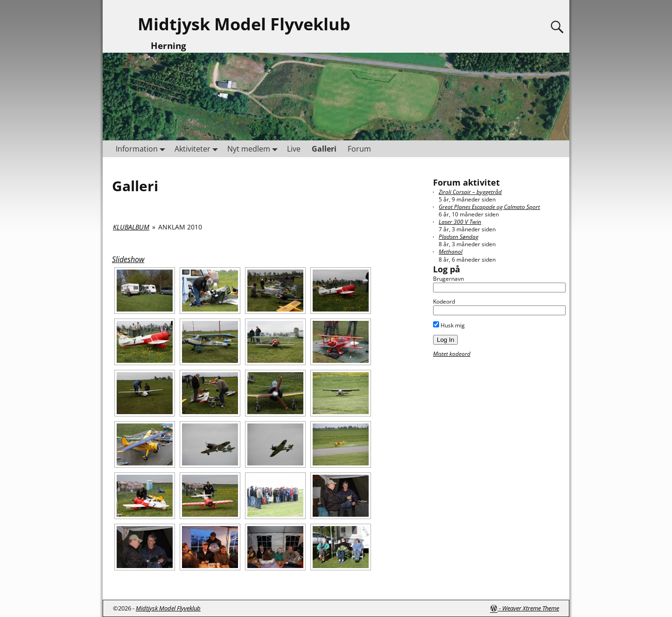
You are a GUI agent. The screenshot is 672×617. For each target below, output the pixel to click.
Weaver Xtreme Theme (531, 608)
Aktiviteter (198, 149)
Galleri (324, 149)
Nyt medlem (254, 149)
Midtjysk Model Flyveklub (244, 24)
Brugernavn (448, 279)
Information (142, 149)
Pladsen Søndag (458, 237)
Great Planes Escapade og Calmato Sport (489, 207)
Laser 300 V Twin (460, 222)
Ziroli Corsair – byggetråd (470, 192)
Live (294, 149)
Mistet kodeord (452, 354)
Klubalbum (131, 227)
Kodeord (444, 302)
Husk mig (449, 325)
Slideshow (128, 259)
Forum (359, 149)
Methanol (451, 252)
